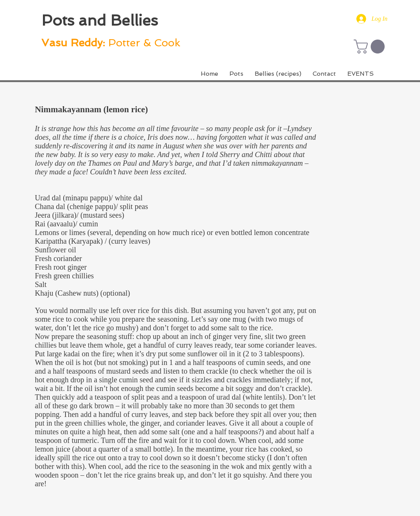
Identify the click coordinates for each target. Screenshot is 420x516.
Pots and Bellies (100, 20)
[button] (371, 47)
